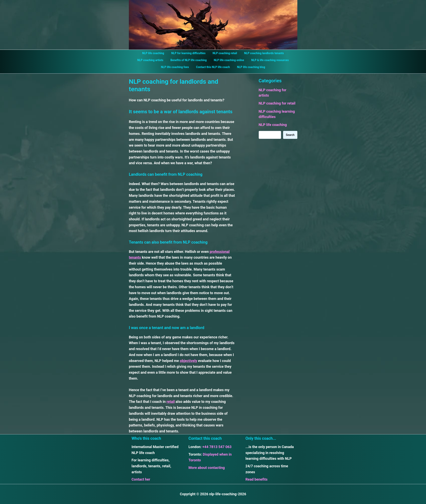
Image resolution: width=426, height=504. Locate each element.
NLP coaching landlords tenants (262, 53)
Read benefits (256, 479)
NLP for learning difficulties (189, 53)
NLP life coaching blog (250, 67)
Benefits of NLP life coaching (189, 60)
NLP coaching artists (153, 60)
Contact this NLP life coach (213, 67)
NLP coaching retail (224, 53)
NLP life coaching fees (177, 67)
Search (290, 135)
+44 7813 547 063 (217, 447)
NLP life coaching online (228, 60)
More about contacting (207, 468)
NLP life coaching (156, 53)
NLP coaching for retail (277, 103)
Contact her (141, 479)
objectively (188, 361)
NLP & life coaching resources (268, 60)
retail (171, 402)
